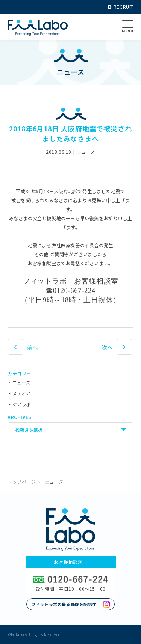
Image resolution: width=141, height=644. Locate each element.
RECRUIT (121, 7)
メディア (22, 393)
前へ (33, 347)
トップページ (22, 482)
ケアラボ (22, 404)
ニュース (22, 382)
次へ (107, 347)
